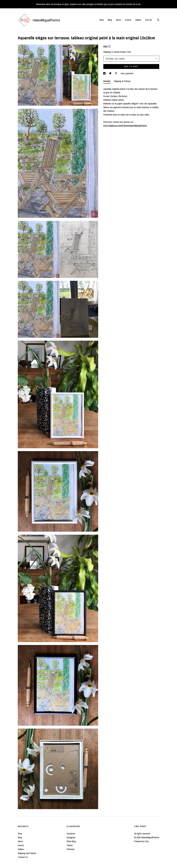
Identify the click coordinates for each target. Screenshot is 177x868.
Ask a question (127, 73)
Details (107, 81)
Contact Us (23, 857)
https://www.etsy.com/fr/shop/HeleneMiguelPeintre (125, 126)
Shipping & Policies (122, 81)
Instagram (71, 837)
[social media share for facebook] (105, 73)
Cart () (148, 20)
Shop (102, 20)
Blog (110, 20)
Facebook (71, 834)
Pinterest (71, 849)
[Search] (158, 20)
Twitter (70, 845)
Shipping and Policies (27, 853)
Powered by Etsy (141, 841)
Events (128, 20)
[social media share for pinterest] (116, 73)
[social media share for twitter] (111, 73)
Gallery (138, 20)
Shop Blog (71, 841)
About (119, 20)
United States (120, 52)
